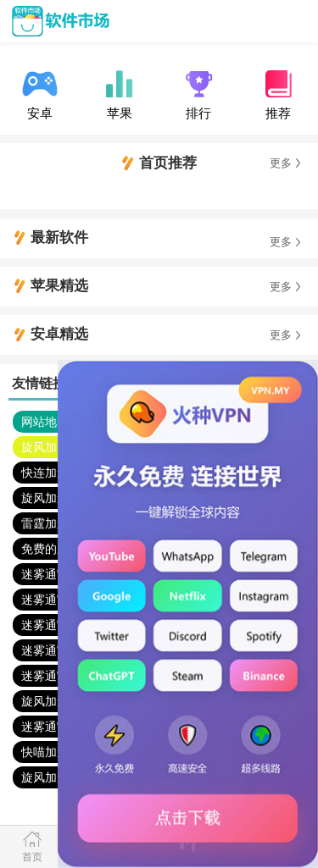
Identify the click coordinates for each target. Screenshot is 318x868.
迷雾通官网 (51, 574)
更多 (281, 163)
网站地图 (45, 422)
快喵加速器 (51, 752)
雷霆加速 (45, 523)
